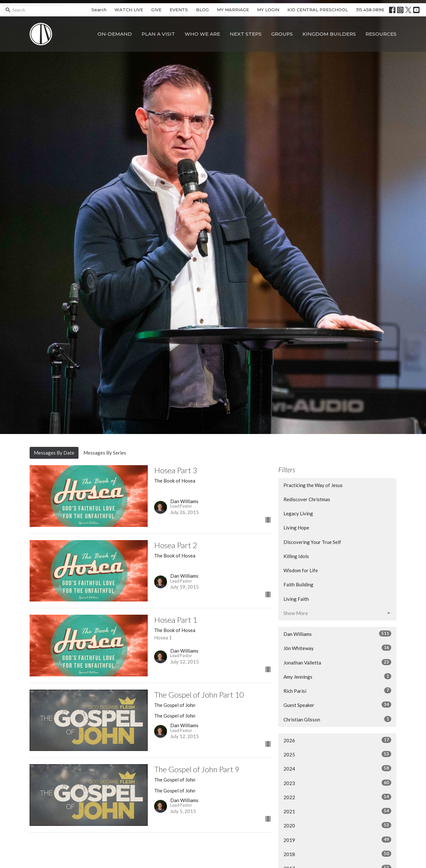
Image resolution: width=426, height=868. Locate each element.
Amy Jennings (337, 676)
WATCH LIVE (129, 10)
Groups (282, 34)
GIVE (156, 10)
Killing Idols (296, 556)
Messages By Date (54, 453)
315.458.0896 (370, 10)
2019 (337, 840)
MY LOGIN (268, 10)
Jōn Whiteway (337, 648)
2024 (337, 768)
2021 (337, 811)
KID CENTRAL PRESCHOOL (318, 10)
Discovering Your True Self (312, 542)
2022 (337, 797)
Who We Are (202, 34)
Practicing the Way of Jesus (313, 485)
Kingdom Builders (329, 34)
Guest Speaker (337, 705)
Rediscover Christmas (307, 499)
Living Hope (296, 528)
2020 (337, 825)
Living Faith (296, 599)
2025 (337, 754)
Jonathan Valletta (337, 662)
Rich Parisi (337, 691)
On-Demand (115, 34)
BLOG (202, 10)
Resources (381, 34)
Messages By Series (105, 453)
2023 (337, 783)
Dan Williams (337, 634)
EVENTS (179, 10)
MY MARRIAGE (233, 10)
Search (99, 10)
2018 (337, 854)
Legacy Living (298, 513)
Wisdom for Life (301, 570)
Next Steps (246, 34)
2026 (337, 740)
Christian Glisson (337, 719)
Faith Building (298, 584)
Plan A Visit (158, 34)
